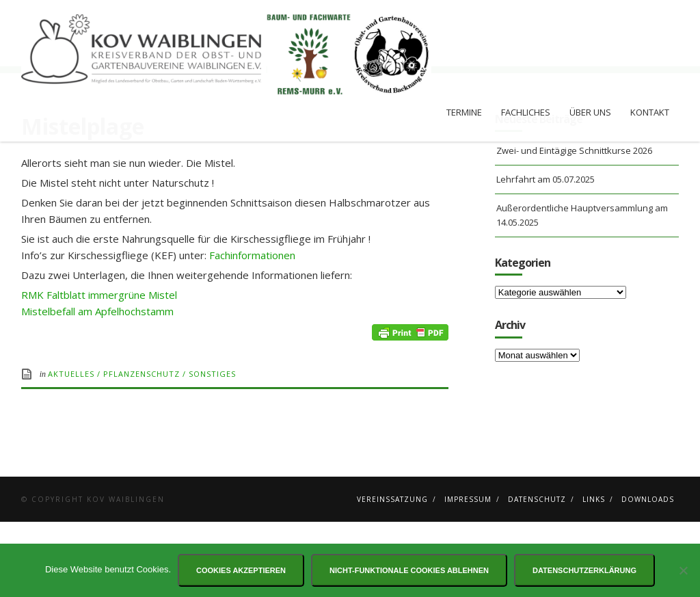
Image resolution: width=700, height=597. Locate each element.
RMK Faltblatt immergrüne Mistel (99, 370)
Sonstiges (212, 449)
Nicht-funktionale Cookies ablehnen (409, 570)
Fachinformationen (252, 330)
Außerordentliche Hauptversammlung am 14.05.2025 (582, 290)
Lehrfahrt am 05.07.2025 (546, 254)
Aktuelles (71, 449)
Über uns (590, 112)
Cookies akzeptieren (241, 570)
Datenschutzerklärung (584, 570)
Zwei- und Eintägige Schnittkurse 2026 (574, 226)
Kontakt (650, 112)
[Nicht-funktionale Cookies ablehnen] (683, 570)
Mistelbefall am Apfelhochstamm (97, 386)
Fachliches (526, 112)
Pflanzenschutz (142, 449)
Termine (464, 112)
